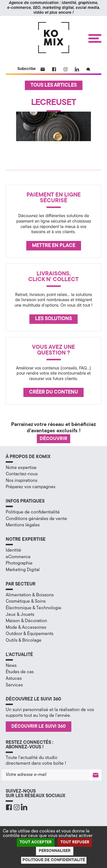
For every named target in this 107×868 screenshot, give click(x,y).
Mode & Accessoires (26, 628)
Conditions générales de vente (36, 519)
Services (14, 685)
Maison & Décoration (26, 621)
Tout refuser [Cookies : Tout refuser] (75, 842)
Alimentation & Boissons (30, 595)
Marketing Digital (23, 570)
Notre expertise (21, 468)
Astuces (14, 679)
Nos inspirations (22, 481)
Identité (13, 550)
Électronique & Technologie (34, 608)
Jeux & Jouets (20, 615)
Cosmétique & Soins (26, 602)
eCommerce (18, 557)
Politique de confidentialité (33, 512)
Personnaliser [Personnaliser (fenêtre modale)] (55, 851)
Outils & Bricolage (24, 641)
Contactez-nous (22, 474)
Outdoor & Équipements (30, 634)
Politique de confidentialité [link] (54, 860)
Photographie (19, 563)
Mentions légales (23, 525)
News (11, 666)
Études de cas (20, 672)
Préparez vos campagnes (31, 487)
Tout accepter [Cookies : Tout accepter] (36, 842)
